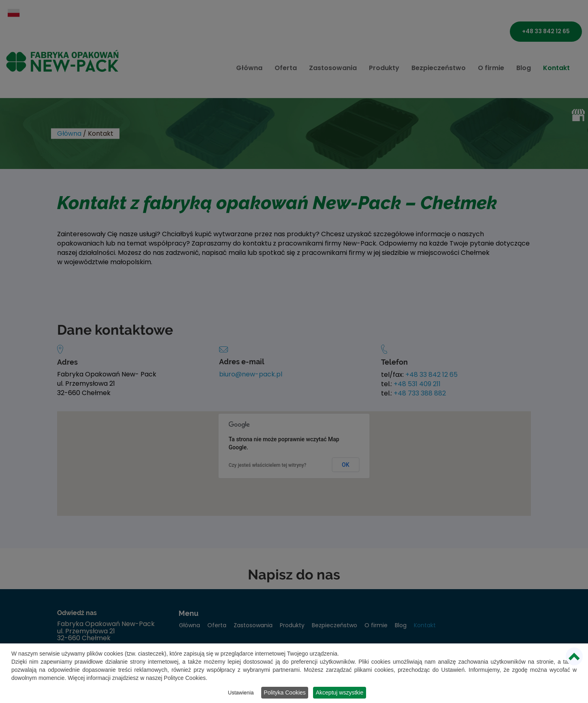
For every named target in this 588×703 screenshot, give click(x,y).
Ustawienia (239, 693)
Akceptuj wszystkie (342, 693)
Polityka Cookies (285, 693)
